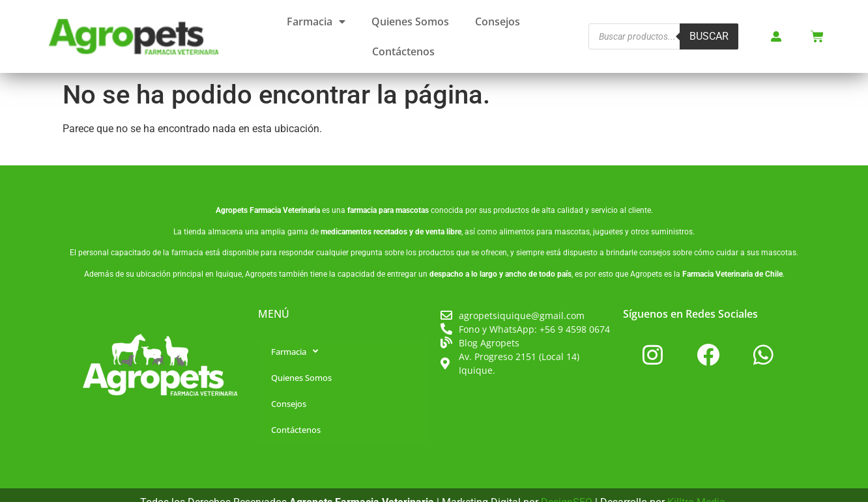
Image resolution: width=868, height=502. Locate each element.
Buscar (709, 36)
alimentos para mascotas (544, 232)
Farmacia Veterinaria (285, 210)
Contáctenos (403, 51)
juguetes (608, 232)
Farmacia (316, 21)
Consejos (498, 21)
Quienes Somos (410, 21)
